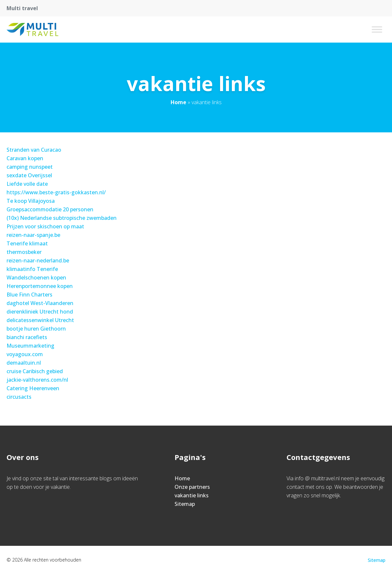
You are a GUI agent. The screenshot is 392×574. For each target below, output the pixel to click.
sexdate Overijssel (29, 175)
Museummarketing (30, 346)
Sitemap (185, 504)
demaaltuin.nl (24, 363)
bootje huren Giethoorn (36, 329)
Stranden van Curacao (34, 150)
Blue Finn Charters (29, 295)
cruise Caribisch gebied (35, 371)
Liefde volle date (27, 184)
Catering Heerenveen (33, 388)
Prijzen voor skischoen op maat (45, 226)
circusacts (19, 397)
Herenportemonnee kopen (40, 286)
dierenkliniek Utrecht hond (40, 312)
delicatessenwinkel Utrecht (40, 320)
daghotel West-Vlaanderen (40, 303)
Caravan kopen (25, 158)
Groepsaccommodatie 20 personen (50, 209)
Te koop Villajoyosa (31, 201)
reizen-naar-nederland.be (38, 260)
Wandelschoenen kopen (36, 277)
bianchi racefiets (27, 337)
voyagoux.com (25, 354)
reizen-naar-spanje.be (33, 235)
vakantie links (192, 495)
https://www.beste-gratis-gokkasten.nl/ (56, 192)
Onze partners (192, 487)
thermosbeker (24, 252)
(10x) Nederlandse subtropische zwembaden (62, 218)
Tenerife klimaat (27, 243)
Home (178, 102)
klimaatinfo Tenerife (32, 269)
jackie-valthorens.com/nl (37, 380)
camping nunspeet (30, 167)
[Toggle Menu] (377, 29)
